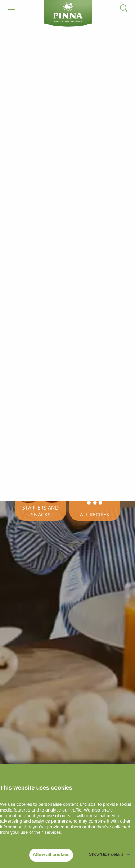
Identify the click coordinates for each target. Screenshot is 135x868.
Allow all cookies (51, 855)
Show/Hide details (106, 854)
